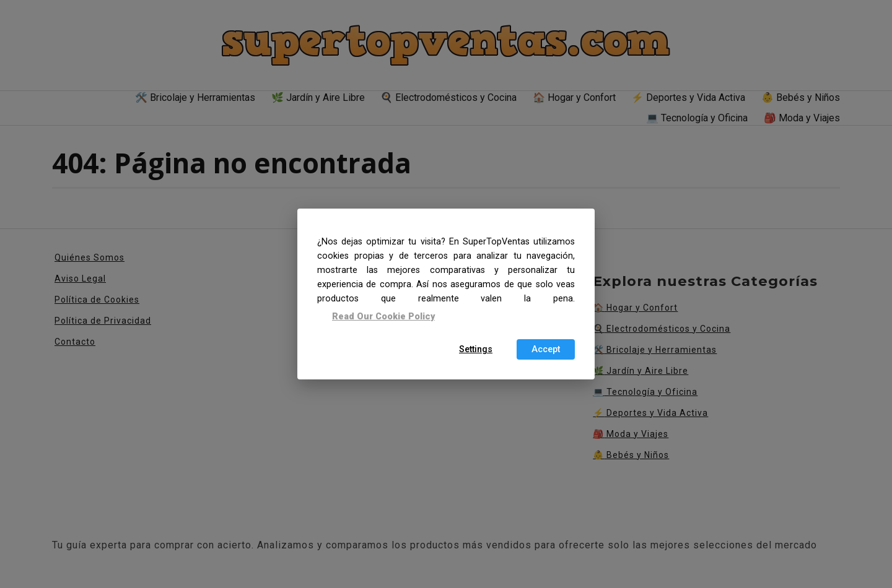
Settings (476, 349)
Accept (546, 349)
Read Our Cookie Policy (383, 316)
